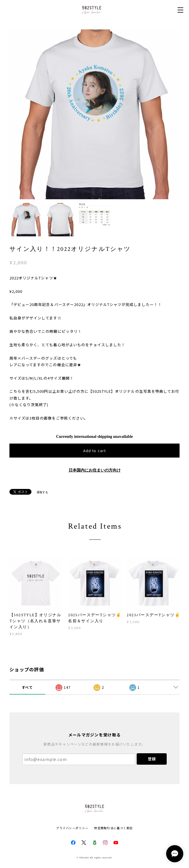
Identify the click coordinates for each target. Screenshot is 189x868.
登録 (152, 759)
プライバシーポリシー (72, 828)
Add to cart (94, 451)
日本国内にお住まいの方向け (95, 470)
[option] (94, 114)
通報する (42, 492)
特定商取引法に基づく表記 (113, 828)
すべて (27, 687)
